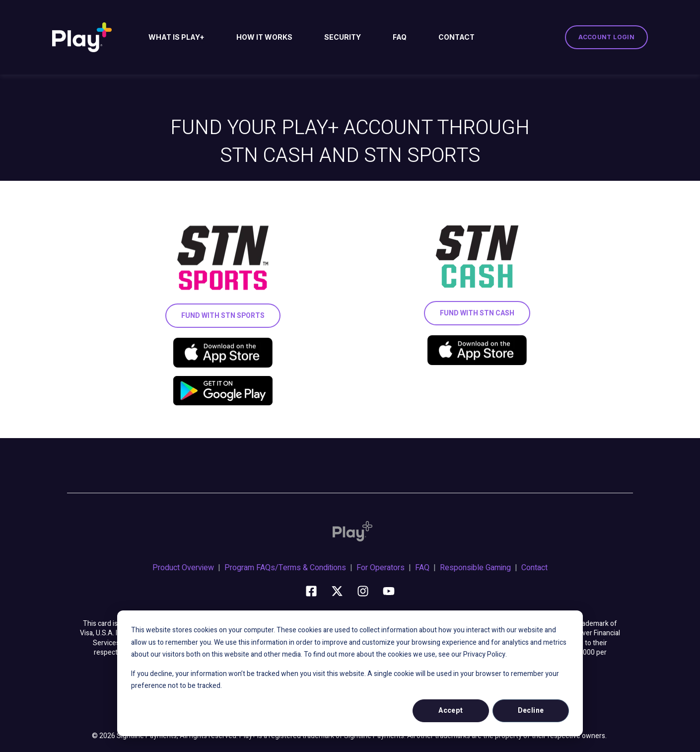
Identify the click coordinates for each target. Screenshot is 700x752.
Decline (531, 711)
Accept (451, 711)
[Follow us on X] (337, 591)
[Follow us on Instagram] (363, 591)
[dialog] (350, 673)
